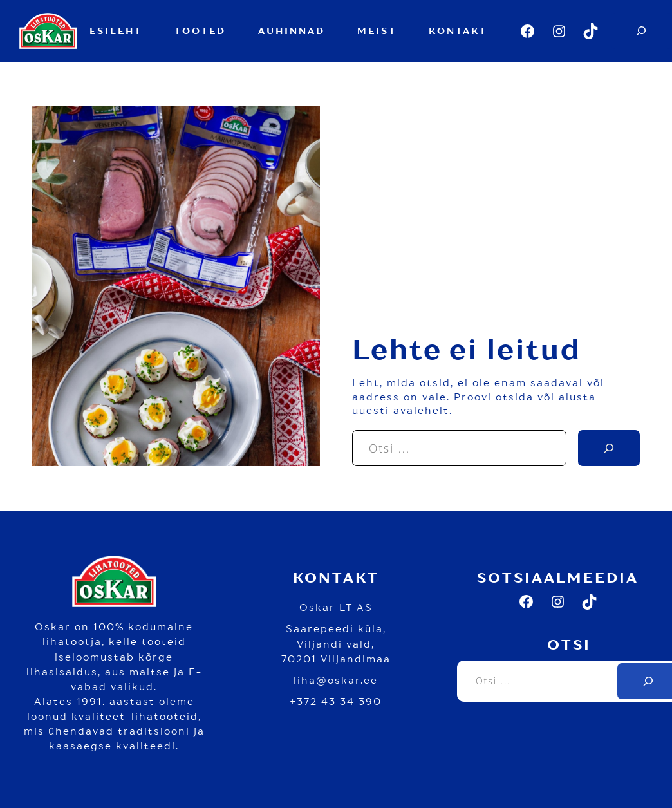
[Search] (609, 448)
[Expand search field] (641, 31)
